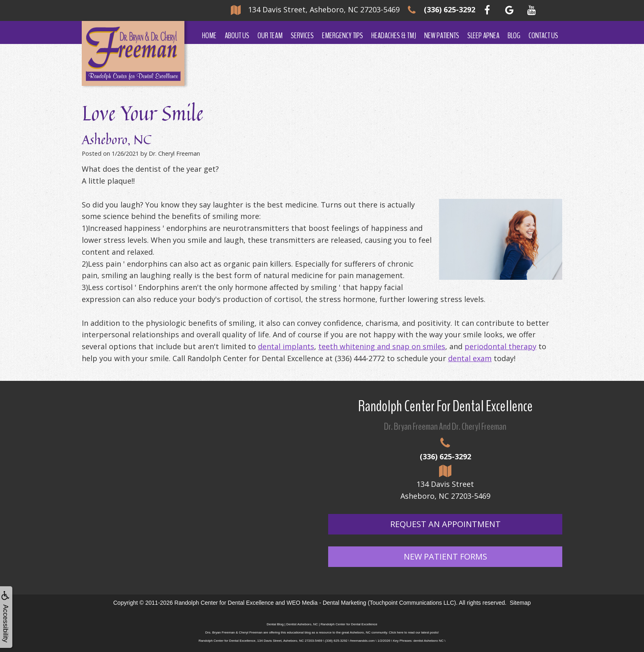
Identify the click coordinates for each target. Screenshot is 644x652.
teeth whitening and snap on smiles (382, 346)
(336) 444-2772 (360, 358)
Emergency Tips (343, 36)
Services (302, 36)
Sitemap (520, 603)
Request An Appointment (445, 524)
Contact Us (543, 36)
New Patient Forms (445, 556)
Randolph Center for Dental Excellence (224, 603)
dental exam (470, 358)
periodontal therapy (500, 346)
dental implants (286, 346)
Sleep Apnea (483, 36)
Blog (514, 36)
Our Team (270, 36)
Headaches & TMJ (394, 36)
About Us (237, 36)
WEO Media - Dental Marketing (327, 603)
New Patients (442, 36)
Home (209, 36)
